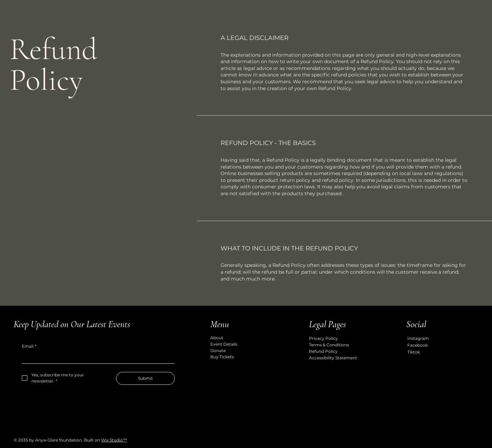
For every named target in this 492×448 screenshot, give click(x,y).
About (217, 338)
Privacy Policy (324, 338)
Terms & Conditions (329, 345)
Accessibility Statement (333, 358)
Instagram (418, 338)
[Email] (96, 358)
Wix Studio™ (114, 440)
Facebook (418, 345)
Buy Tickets (222, 357)
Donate (218, 351)
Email (29, 346)
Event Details (224, 344)
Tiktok (414, 352)
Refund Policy (323, 351)
